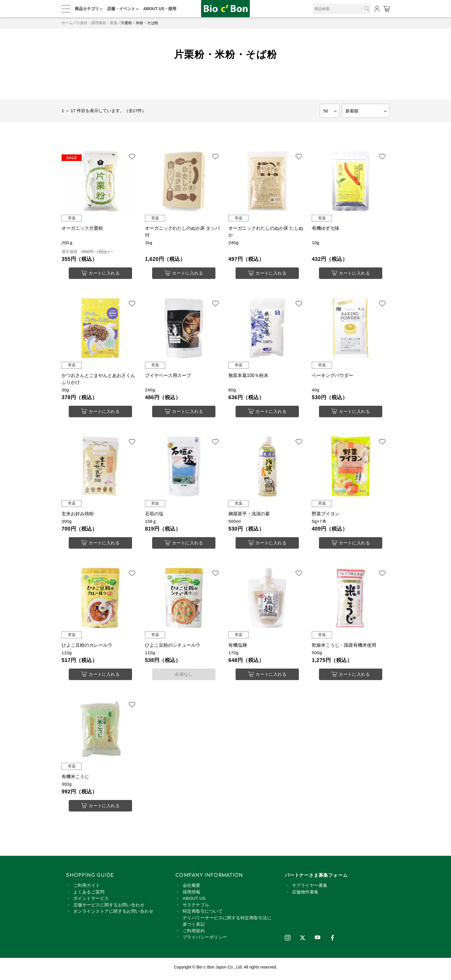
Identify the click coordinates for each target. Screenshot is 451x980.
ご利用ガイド (87, 889)
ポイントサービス (91, 902)
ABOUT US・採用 (160, 9)
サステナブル (196, 908)
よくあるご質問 (89, 895)
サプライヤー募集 (310, 889)
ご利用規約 (194, 934)
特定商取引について (203, 915)
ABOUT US (194, 902)
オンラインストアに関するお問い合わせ (113, 915)
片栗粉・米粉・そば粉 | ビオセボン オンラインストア (225, 9)
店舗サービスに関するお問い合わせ (109, 908)
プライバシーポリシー (205, 941)
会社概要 (192, 889)
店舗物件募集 (305, 895)
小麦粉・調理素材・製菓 (97, 23)
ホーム (67, 23)
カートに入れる (101, 273)
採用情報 (192, 895)
